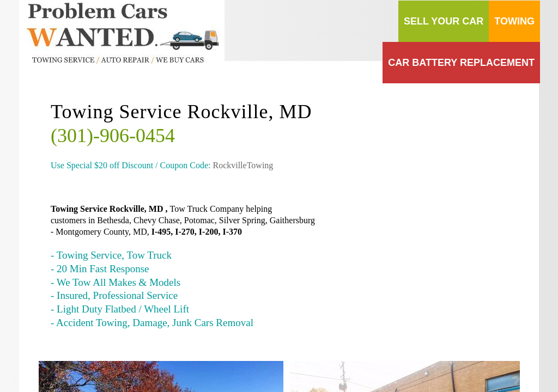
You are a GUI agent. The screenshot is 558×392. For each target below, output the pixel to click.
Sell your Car (444, 21)
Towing (514, 21)
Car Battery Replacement (461, 63)
